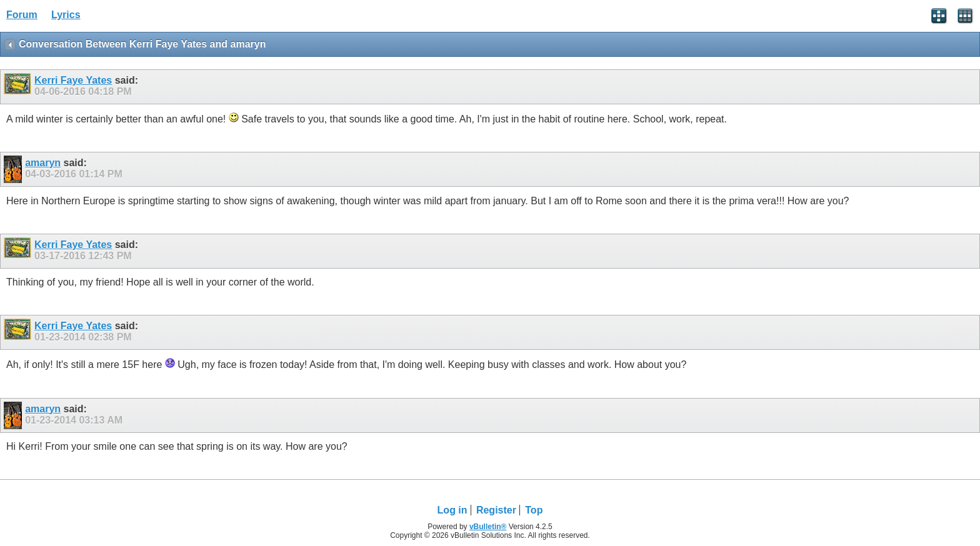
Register (496, 510)
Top (534, 510)
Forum (22, 15)
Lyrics (66, 15)
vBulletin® (488, 527)
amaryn (43, 163)
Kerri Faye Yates (73, 80)
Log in (452, 510)
